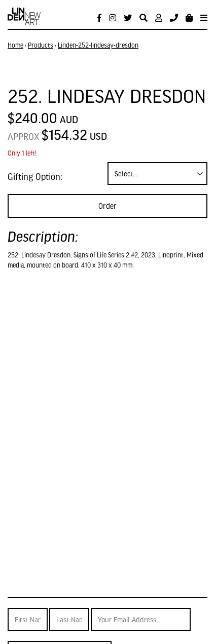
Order (107, 206)
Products (41, 45)
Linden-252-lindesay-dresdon (98, 45)
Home (15, 45)
